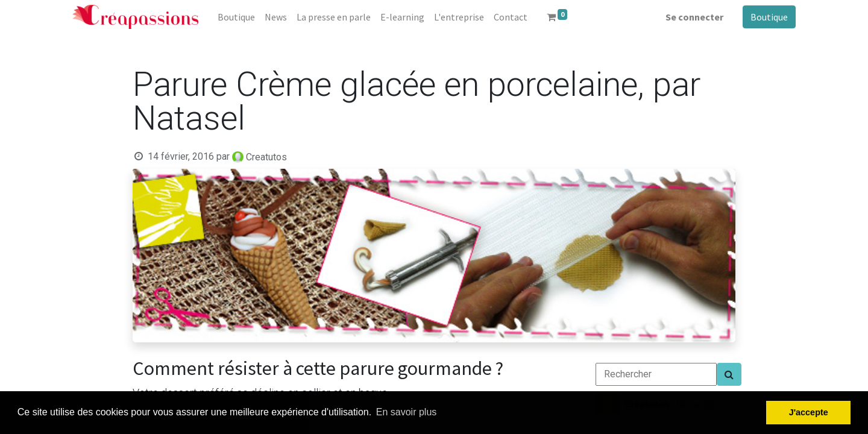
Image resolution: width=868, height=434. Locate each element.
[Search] (729, 374)
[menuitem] (236, 17)
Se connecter (694, 17)
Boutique (769, 17)
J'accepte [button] (809, 412)
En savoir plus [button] (407, 412)
